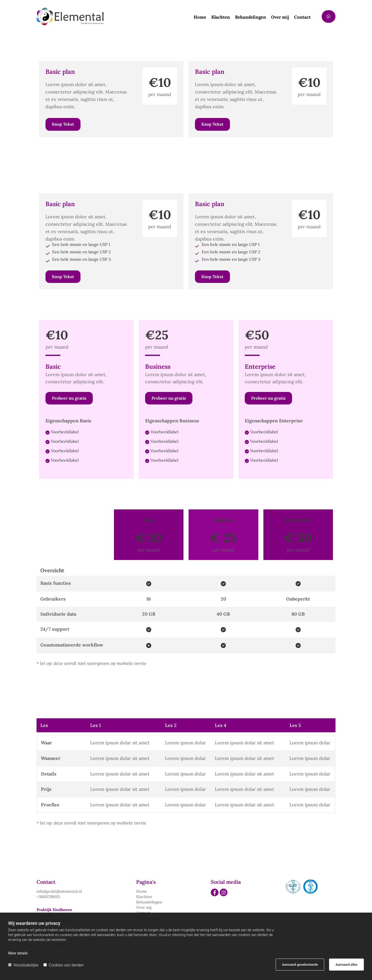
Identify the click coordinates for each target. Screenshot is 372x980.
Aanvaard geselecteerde (300, 965)
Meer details (18, 953)
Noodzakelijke (23, 965)
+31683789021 (48, 897)
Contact (302, 17)
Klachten (221, 17)
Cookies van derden (64, 965)
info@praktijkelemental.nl (59, 891)
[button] (329, 16)
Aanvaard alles (346, 965)
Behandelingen (251, 17)
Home (200, 17)
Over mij (280, 17)
